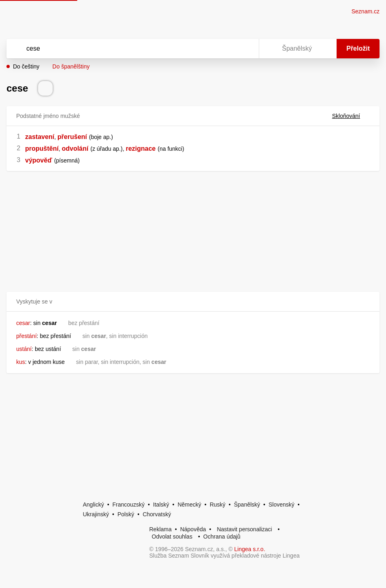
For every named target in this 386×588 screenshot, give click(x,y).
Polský (126, 514)
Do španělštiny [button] (71, 66)
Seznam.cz (366, 11)
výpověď (39, 160)
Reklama (161, 529)
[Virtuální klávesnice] (245, 49)
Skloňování (351, 116)
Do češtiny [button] (26, 66)
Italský (161, 505)
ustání (24, 349)
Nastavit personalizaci (244, 529)
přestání (27, 336)
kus (21, 362)
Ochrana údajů (222, 537)
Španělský (247, 505)
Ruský (218, 505)
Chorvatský (157, 514)
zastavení (40, 137)
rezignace (141, 149)
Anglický (94, 505)
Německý (189, 505)
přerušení (72, 137)
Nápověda (193, 529)
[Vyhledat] (122, 49)
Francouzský (129, 505)
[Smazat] (227, 49)
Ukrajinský (96, 514)
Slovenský (282, 505)
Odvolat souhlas (172, 537)
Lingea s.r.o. (250, 549)
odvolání (75, 149)
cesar (23, 323)
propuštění (42, 149)
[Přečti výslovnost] (45, 88)
